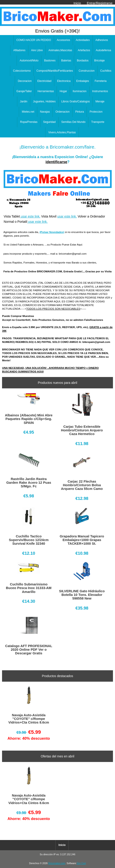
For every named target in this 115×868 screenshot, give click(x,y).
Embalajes (83, 81)
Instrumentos (100, 91)
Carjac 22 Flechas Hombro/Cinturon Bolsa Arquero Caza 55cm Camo (82, 485)
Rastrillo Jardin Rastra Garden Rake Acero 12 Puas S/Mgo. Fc (29, 483)
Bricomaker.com (57, 863)
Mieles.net (28, 112)
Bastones (50, 61)
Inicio (77, 3)
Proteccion (96, 112)
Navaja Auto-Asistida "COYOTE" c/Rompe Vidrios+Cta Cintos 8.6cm (29, 719)
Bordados (83, 61)
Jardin (24, 101)
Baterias (66, 61)
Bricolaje (100, 61)
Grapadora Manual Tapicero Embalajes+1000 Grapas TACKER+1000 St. (82, 540)
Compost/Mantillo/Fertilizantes (55, 71)
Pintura (80, 112)
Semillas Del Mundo (74, 122)
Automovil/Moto (29, 61)
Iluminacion (80, 91)
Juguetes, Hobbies (44, 101)
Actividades (83, 40)
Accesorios (64, 40)
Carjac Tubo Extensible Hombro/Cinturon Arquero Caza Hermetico (82, 430)
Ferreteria (101, 81)
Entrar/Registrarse (100, 3)
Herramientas (46, 91)
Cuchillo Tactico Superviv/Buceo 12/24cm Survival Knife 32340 (29, 540)
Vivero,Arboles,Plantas (62, 132)
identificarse (56, 162)
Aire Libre (37, 50)
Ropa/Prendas (29, 122)
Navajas (45, 112)
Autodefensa (103, 50)
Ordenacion (62, 112)
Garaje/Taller (24, 91)
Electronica (64, 81)
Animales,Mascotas (60, 50)
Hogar (63, 91)
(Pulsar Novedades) (52, 232)
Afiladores (19, 50)
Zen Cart (81, 863)
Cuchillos (106, 71)
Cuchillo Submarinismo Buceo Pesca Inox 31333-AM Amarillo (29, 588)
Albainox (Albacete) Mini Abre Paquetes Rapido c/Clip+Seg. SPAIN (29, 419)
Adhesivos (102, 40)
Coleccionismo (22, 71)
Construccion (87, 71)
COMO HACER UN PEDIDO (34, 40)
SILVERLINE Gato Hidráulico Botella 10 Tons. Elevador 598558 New (82, 595)
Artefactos (84, 50)
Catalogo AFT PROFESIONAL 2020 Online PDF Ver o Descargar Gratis (29, 650)
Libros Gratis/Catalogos (76, 101)
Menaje (100, 101)
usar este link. (30, 216)
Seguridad (49, 122)
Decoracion (25, 81)
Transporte (98, 122)
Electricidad (44, 81)
